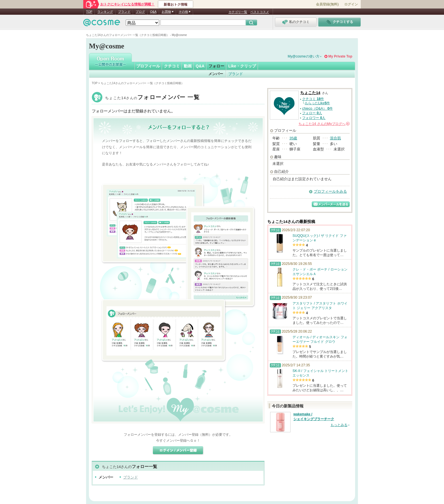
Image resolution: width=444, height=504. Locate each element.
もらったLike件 (317, 103)
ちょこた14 (152, 98)
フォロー (216, 66)
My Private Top (340, 56)
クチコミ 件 (313, 99)
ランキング (105, 12)
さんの (324, 124)
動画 (188, 66)
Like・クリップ (242, 66)
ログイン (351, 4)
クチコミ (172, 66)
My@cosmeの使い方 (304, 56)
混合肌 (335, 138)
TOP (89, 12)
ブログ (140, 12)
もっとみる (339, 425)
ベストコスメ (260, 12)
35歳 (293, 138)
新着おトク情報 (176, 5)
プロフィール (148, 66)
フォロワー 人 (314, 118)
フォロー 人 (312, 113)
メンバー (216, 74)
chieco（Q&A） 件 (317, 109)
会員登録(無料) (327, 4)
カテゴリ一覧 (238, 12)
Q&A (153, 12)
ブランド (124, 12)
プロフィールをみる (330, 191)
